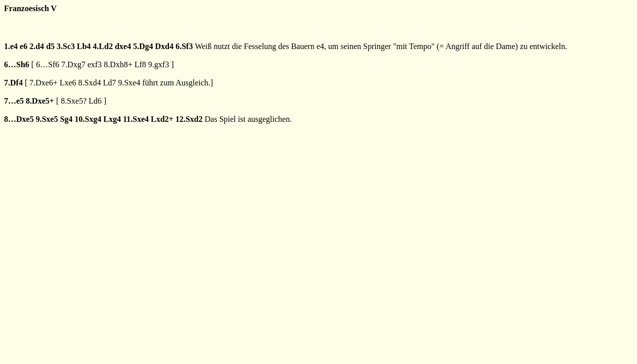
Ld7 (110, 83)
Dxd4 (164, 46)
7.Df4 (13, 83)
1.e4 (11, 46)
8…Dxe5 (19, 119)
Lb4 (84, 46)
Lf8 (140, 64)
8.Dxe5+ (40, 101)
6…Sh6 (17, 64)
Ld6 (95, 101)
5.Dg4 (143, 46)
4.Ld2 (103, 46)
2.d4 (37, 46)
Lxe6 (68, 83)
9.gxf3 (158, 64)
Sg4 (66, 119)
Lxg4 (112, 119)
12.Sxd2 (189, 119)
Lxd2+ (162, 119)
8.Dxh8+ (118, 64)
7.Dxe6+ (43, 83)
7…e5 (14, 101)
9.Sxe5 (47, 119)
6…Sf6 (48, 64)
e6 (24, 46)
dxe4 (123, 46)
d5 (50, 46)
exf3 (95, 64)
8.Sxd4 (90, 83)
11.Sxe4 (136, 119)
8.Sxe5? (74, 101)
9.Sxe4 (129, 83)
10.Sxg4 (88, 119)
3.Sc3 (66, 46)
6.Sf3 (184, 46)
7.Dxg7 (73, 64)
